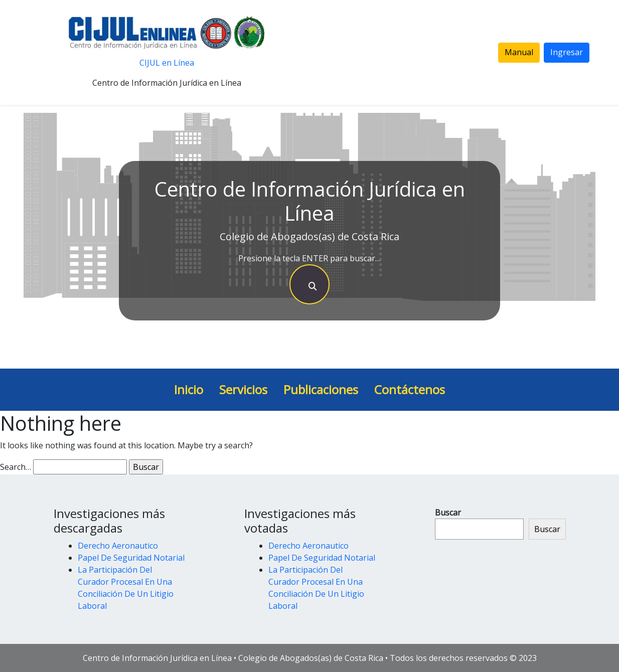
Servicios (243, 389)
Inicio (189, 389)
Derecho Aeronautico (118, 546)
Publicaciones (321, 389)
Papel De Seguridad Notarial (131, 558)
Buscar (448, 513)
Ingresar (567, 52)
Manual (519, 52)
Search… (16, 467)
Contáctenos (410, 389)
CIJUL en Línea (167, 63)
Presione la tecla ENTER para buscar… (309, 258)
